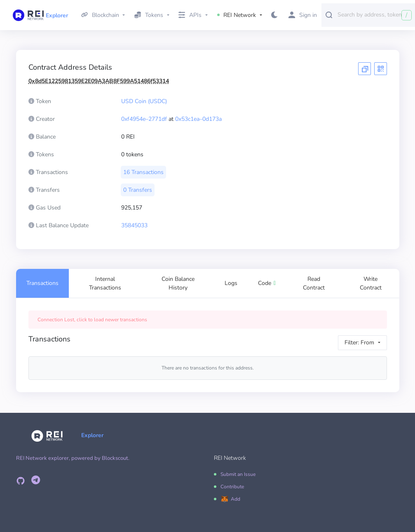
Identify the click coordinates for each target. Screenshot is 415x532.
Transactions (42, 283)
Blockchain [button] (100, 15)
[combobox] (374, 14)
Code (267, 283)
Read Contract (314, 283)
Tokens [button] (149, 15)
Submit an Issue (238, 474)
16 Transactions (143, 172)
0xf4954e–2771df (144, 119)
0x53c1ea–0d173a (198, 119)
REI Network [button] (237, 15)
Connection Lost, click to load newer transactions (92, 320)
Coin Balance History (178, 283)
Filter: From (359, 343)
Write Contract (371, 283)
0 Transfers (138, 190)
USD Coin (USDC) (144, 101)
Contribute (232, 487)
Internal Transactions (105, 283)
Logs (231, 283)
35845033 (134, 225)
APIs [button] (190, 15)
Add (236, 499)
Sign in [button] (303, 15)
